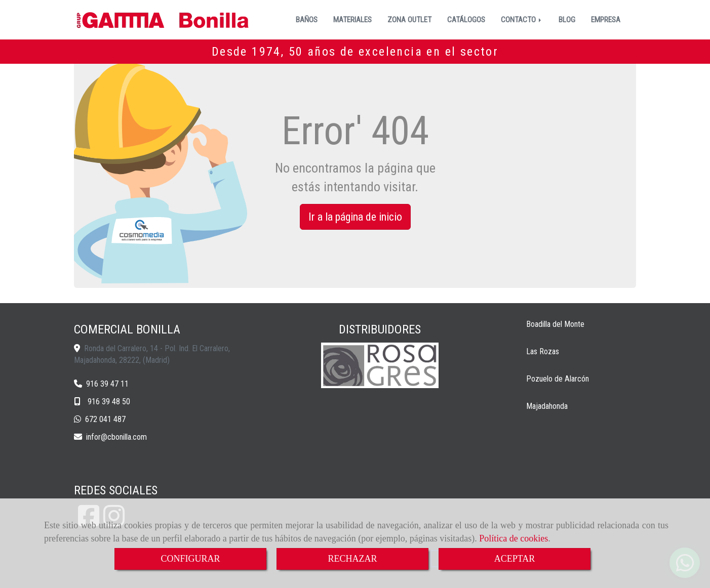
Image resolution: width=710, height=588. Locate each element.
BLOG (567, 20)
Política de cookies (514, 538)
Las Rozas (543, 351)
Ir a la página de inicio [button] (355, 217)
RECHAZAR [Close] (352, 559)
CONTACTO (522, 20)
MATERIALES (352, 20)
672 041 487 (105, 419)
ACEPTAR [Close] (515, 559)
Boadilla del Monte (555, 324)
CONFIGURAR (190, 559)
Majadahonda (547, 406)
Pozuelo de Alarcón (558, 379)
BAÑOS (307, 20)
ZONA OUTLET (409, 20)
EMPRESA (606, 20)
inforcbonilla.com (116, 437)
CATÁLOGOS (466, 20)
